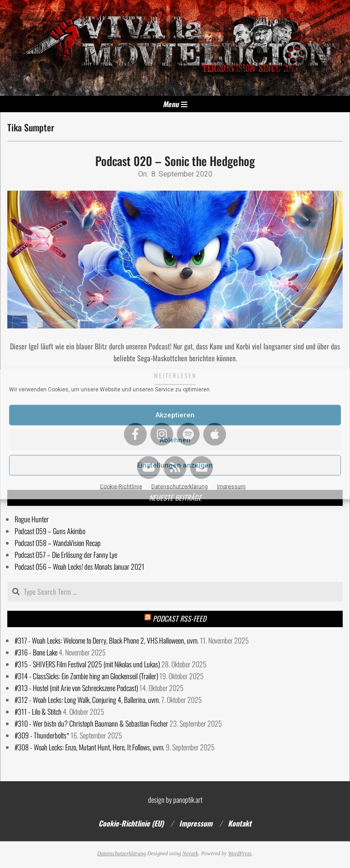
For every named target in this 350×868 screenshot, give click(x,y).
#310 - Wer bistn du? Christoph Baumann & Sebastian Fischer (91, 723)
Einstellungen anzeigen (175, 465)
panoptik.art (188, 800)
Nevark (190, 853)
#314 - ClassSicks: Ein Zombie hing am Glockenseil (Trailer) (86, 676)
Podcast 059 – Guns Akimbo (50, 531)
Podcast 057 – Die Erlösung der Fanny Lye (66, 555)
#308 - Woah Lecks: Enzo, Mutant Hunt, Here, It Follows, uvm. (90, 747)
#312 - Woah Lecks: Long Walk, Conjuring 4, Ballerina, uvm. (87, 700)
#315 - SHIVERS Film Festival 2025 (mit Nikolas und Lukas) (87, 664)
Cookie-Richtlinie (121, 486)
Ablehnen (175, 440)
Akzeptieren (175, 415)
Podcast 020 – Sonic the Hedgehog (175, 161)
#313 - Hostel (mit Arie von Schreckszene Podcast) (76, 688)
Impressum (231, 486)
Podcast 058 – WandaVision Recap (58, 543)
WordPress (239, 853)
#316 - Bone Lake (36, 652)
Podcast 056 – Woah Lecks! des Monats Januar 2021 (80, 567)
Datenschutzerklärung (180, 486)
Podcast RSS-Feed (179, 619)
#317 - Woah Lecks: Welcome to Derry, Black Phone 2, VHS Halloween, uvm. (107, 640)
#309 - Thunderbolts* (42, 735)
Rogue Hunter (32, 519)
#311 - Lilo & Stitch (38, 712)
